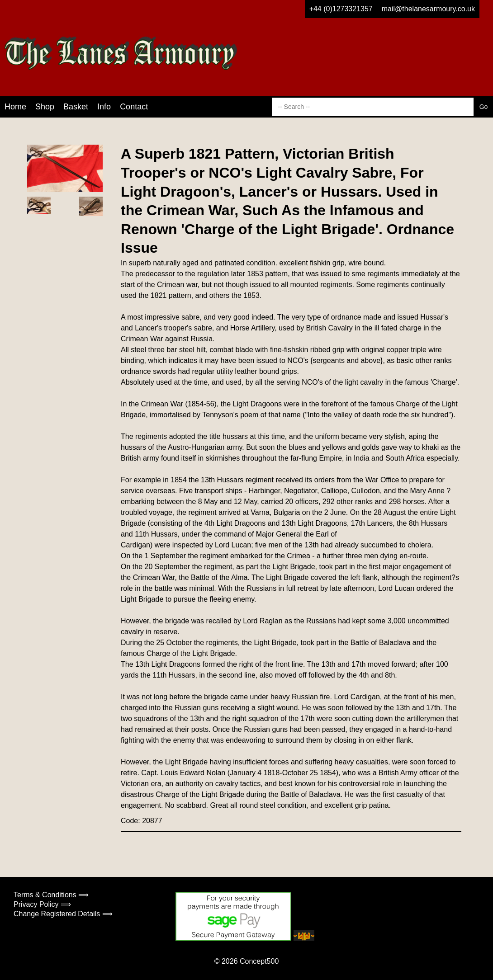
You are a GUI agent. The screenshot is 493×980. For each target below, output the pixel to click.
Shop (45, 107)
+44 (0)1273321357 (341, 9)
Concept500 (259, 961)
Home (15, 107)
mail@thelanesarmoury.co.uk (428, 9)
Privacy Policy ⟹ (42, 904)
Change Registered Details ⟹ (63, 914)
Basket (76, 107)
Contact (134, 107)
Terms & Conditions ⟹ (51, 895)
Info (104, 107)
